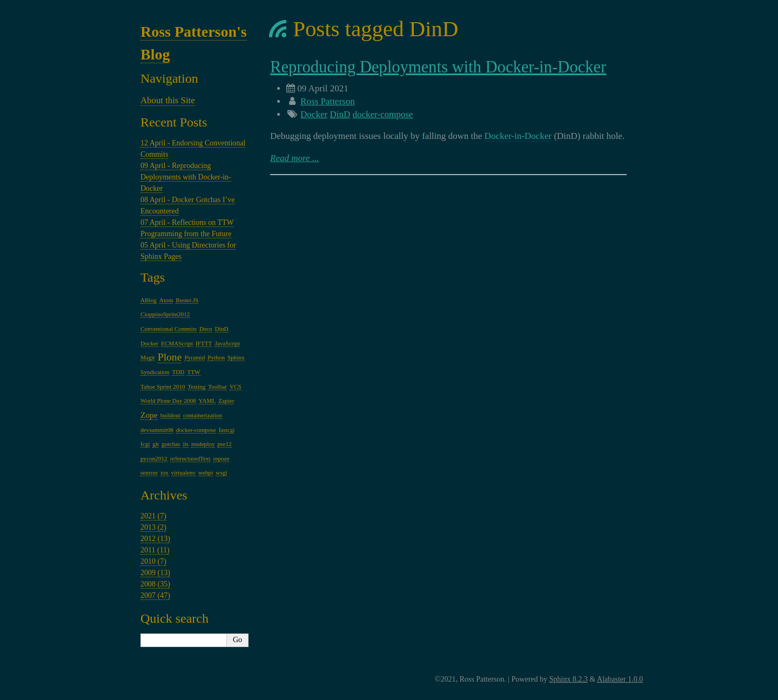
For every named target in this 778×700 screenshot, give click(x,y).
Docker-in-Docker (518, 136)
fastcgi (227, 430)
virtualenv (183, 472)
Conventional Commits (169, 329)
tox (164, 472)
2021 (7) (153, 516)
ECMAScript (177, 343)
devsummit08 (157, 430)
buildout (170, 415)
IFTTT (204, 343)
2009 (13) (155, 573)
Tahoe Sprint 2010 (163, 386)
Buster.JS (187, 300)
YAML (207, 401)
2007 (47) (155, 595)
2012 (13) (155, 539)
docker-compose (383, 114)
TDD (178, 372)
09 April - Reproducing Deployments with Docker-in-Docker (186, 177)
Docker (314, 114)
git (156, 444)
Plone (170, 357)
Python (216, 357)
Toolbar (217, 386)
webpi (206, 472)
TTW (193, 372)
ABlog (149, 300)
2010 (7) (153, 561)
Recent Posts (174, 122)
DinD (340, 114)
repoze (222, 458)
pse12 (225, 444)
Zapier (226, 401)
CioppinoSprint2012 (165, 314)
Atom (166, 300)
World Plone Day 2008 (168, 401)
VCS (236, 386)
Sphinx (236, 357)
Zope (149, 415)
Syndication (155, 372)
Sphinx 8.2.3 (569, 679)
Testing (197, 386)
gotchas (171, 444)
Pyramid (194, 357)
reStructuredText (190, 458)
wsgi (221, 472)
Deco (206, 329)
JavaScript (227, 343)
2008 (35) (155, 584)
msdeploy (203, 444)
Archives (164, 495)
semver (149, 472)
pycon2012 (154, 458)
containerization (203, 415)
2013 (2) (153, 527)
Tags (153, 277)
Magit (148, 357)
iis (186, 444)
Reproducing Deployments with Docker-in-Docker (438, 67)
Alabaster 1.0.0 (620, 679)
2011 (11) (155, 550)
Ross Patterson (328, 101)
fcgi (145, 444)
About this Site (168, 100)
